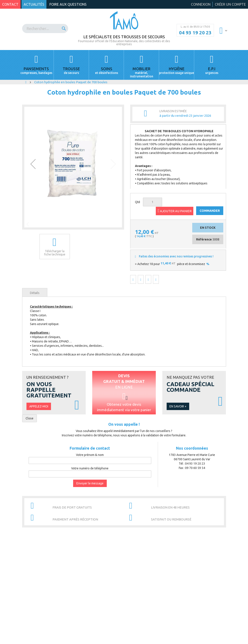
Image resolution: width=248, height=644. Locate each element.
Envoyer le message (90, 483)
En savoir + (178, 406)
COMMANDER (210, 211)
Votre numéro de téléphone (90, 468)
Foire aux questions (68, 4)
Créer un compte (230, 4)
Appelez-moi (39, 406)
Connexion (201, 4)
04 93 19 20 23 (195, 33)
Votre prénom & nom (90, 455)
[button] (33, 164)
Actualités (34, 4)
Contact (10, 4)
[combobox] (45, 28)
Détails (35, 293)
